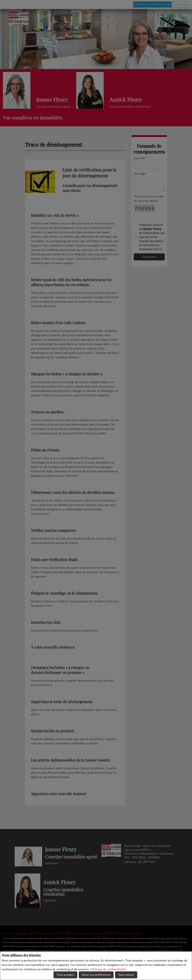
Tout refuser (126, 975)
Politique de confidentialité (108, 969)
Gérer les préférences (96, 975)
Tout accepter (65, 975)
